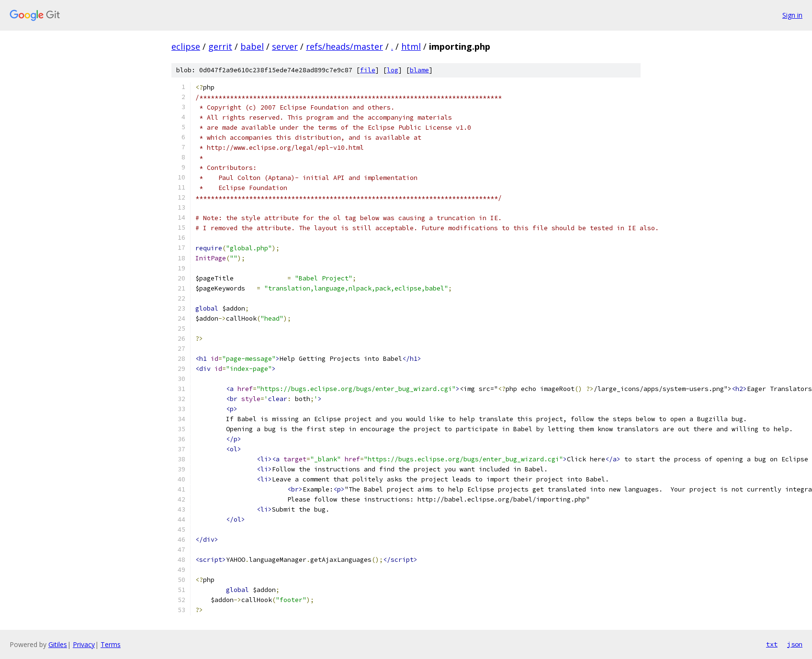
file (368, 70)
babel (252, 46)
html (411, 46)
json (795, 644)
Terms (111, 644)
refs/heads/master (344, 46)
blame (419, 70)
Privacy (84, 644)
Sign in (792, 15)
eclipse (186, 46)
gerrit (220, 46)
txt (772, 644)
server (285, 46)
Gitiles (58, 644)
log (393, 70)
